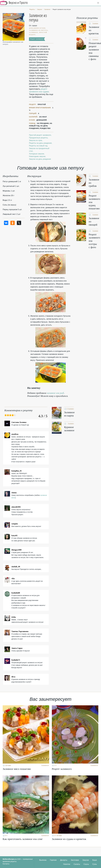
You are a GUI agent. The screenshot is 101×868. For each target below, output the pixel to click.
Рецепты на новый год (38, 146)
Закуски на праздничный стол (39, 150)
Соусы (86, 864)
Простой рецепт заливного (40, 135)
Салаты (77, 864)
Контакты (6, 864)
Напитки (67, 864)
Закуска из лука (35, 140)
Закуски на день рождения (40, 159)
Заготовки (75, 860)
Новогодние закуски (37, 156)
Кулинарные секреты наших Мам (14, 3)
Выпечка (43, 860)
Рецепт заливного (37, 39)
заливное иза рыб (55, 393)
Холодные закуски (36, 154)
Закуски (86, 860)
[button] (98, 3)
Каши (95, 860)
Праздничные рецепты (38, 138)
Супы (95, 864)
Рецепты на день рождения (40, 143)
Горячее (53, 860)
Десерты (64, 860)
